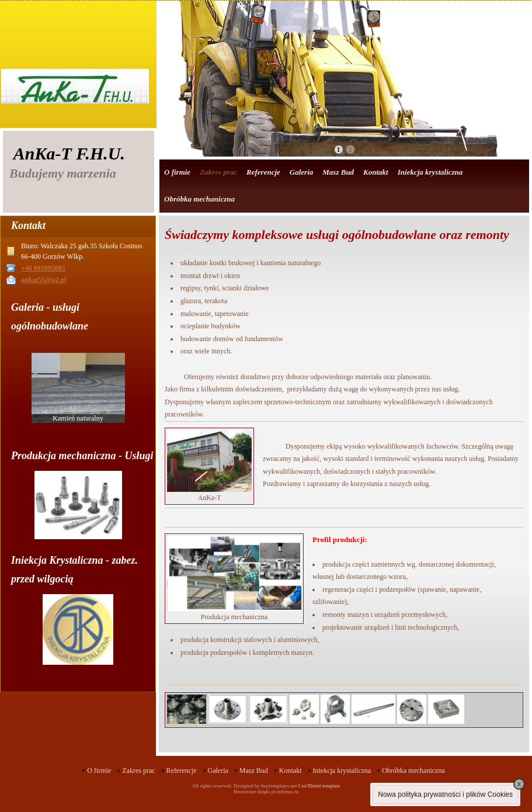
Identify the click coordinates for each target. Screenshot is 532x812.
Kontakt (376, 172)
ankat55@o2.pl (44, 280)
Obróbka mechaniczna (199, 199)
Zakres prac (218, 172)
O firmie (177, 172)
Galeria (301, 172)
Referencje (263, 172)
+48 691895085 (43, 268)
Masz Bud (338, 172)
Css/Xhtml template (319, 786)
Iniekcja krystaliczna (430, 172)
